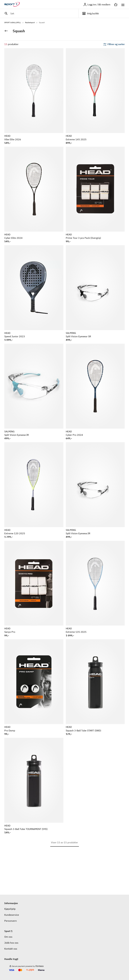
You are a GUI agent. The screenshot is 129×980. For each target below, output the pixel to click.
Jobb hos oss (11, 943)
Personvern (11, 921)
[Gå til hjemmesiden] (14, 4)
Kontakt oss (11, 949)
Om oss (8, 937)
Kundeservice (12, 915)
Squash (42, 22)
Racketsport (31, 22)
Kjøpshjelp (10, 909)
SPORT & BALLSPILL (14, 22)
